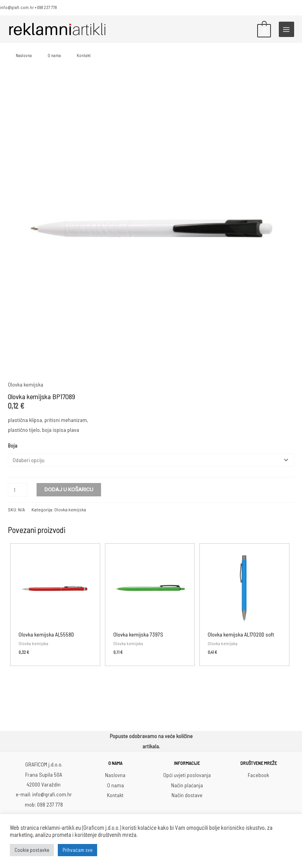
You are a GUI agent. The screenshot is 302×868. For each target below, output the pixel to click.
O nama (54, 55)
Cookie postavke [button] (32, 850)
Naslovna (24, 55)
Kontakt (84, 55)
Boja (13, 445)
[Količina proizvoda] (18, 489)
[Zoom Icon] (151, 228)
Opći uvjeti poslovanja (187, 774)
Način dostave (187, 794)
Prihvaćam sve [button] (77, 850)
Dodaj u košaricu (69, 489)
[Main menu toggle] (286, 29)
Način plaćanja (187, 784)
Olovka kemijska (26, 384)
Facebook (258, 774)
